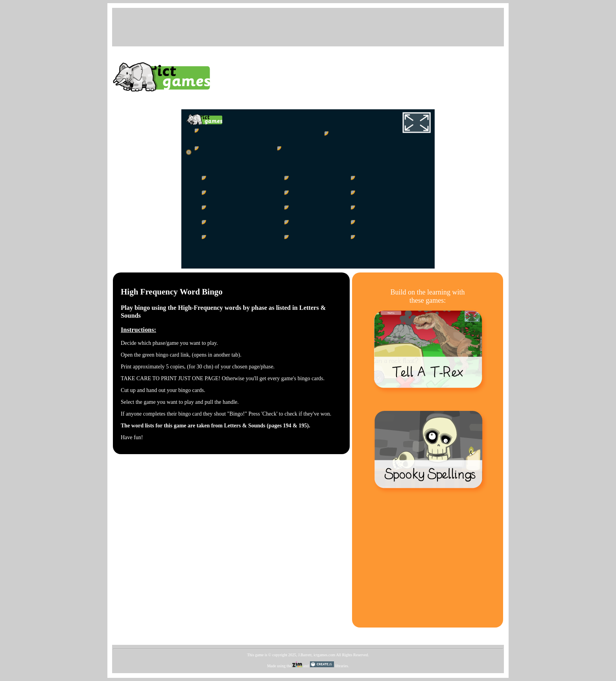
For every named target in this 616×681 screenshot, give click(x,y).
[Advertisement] (308, 26)
